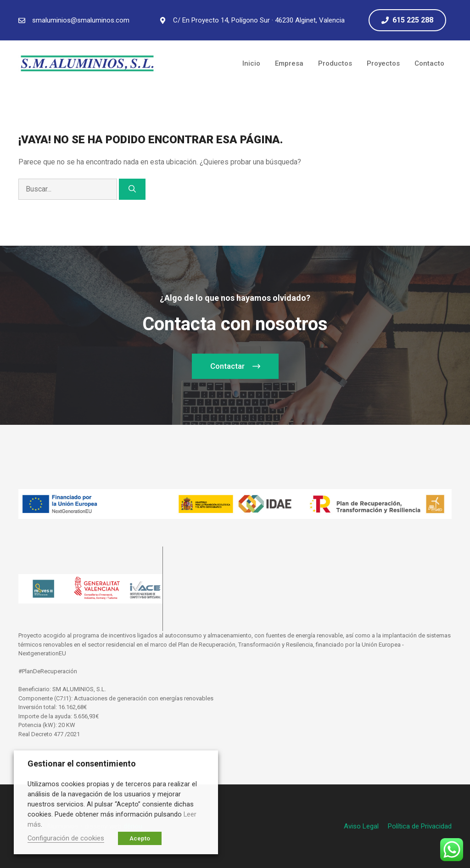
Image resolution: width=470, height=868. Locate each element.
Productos (335, 63)
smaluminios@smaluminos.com (81, 20)
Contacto (429, 63)
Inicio (251, 63)
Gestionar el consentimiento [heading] (82, 764)
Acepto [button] (140, 838)
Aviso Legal (361, 826)
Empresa (289, 63)
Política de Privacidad (420, 826)
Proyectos (383, 63)
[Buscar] (132, 189)
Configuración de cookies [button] (66, 838)
